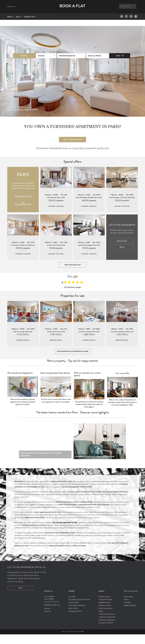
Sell (19, 17)
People (126, 609)
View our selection (72, 263)
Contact (47, 618)
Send (120, 50)
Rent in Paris (73, 618)
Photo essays (128, 606)
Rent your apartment (73, 133)
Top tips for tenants (106, 632)
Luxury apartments (106, 618)
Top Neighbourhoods (23, 201)
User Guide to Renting (77, 615)
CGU (82, 641)
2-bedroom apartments (107, 626)
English (12, 7)
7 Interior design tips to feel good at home (95, 466)
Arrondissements (67, 50)
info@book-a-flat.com (52, 614)
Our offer (72, 606)
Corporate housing (105, 609)
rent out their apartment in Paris (65, 532)
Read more (122, 239)
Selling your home (75, 621)
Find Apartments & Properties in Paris (73, 357)
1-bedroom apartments (107, 624)
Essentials (127, 612)
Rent (10, 17)
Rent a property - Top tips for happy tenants (72, 370)
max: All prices (95, 50)
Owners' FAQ (74, 612)
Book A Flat (73, 8)
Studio (101, 621)
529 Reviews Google (72, 289)
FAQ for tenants (105, 606)
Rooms (41, 50)
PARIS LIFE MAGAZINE (131, 601)
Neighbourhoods (105, 612)
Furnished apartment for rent (79, 609)
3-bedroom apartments (107, 629)
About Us (47, 621)
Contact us (30, 17)
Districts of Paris (105, 615)
